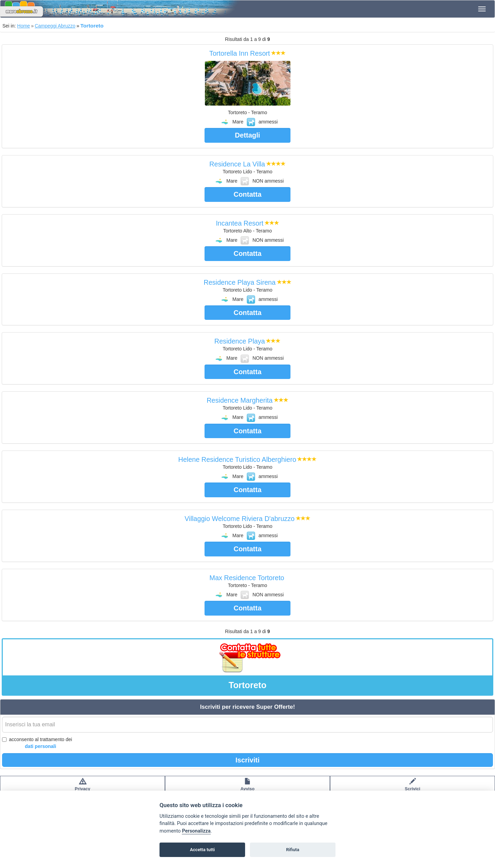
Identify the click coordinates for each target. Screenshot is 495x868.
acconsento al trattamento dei (37, 743)
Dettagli (247, 135)
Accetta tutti (202, 850)
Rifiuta (293, 850)
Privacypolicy (83, 788)
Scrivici (413, 788)
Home (24, 26)
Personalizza (196, 831)
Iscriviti (247, 760)
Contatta (247, 194)
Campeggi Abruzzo (55, 26)
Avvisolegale (248, 788)
